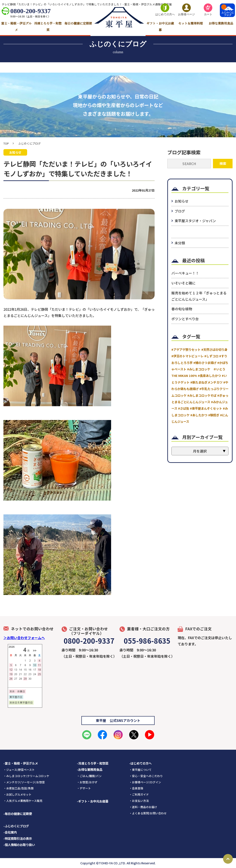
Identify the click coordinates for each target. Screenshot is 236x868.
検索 (223, 164)
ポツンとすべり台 (185, 319)
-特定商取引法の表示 (18, 838)
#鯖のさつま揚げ (205, 363)
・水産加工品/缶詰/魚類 (19, 788)
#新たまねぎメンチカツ (206, 382)
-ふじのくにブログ (16, 826)
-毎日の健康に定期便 (18, 814)
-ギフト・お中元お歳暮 (93, 801)
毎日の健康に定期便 (78, 23)
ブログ (180, 211)
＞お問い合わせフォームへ (24, 638)
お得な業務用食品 (221, 23)
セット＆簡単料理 (191, 23)
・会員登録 (136, 788)
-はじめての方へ (140, 763)
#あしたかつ (199, 415)
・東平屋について (140, 770)
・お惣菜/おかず (87, 782)
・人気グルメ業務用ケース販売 (23, 801)
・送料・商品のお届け (143, 807)
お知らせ (182, 201)
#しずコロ (211, 356)
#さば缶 (184, 408)
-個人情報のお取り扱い (19, 845)
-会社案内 (10, 832)
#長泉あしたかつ (209, 376)
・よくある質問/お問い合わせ (148, 813)
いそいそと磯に (183, 283)
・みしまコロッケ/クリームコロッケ (26, 776)
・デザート (84, 788)
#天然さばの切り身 (214, 349)
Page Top (228, 859)
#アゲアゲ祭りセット (186, 349)
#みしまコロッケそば (202, 395)
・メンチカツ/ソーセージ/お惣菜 (24, 782)
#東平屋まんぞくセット (206, 408)
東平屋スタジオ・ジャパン (195, 221)
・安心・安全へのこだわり (146, 776)
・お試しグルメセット (17, 794)
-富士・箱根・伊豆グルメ (21, 763)
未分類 (180, 243)
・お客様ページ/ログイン (145, 782)
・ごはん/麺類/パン (89, 776)
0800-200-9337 (30, 11)
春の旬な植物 (182, 309)
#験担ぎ (214, 415)
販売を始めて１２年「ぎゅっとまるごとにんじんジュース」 (199, 296)
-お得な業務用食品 (90, 769)
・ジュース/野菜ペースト (19, 770)
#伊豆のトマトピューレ (187, 356)
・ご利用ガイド (139, 794)
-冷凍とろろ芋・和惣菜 (93, 763)
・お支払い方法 (139, 801)
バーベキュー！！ (185, 273)
